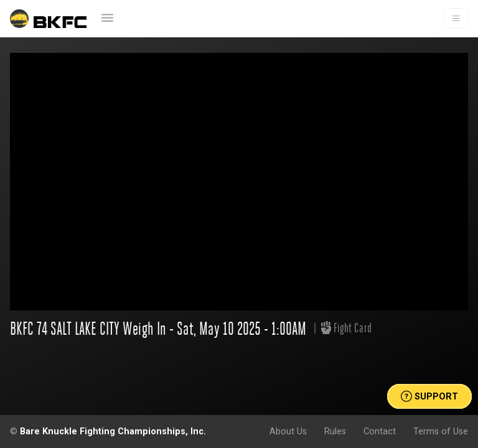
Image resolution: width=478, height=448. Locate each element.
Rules (335, 431)
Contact (380, 431)
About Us (288, 431)
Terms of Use (441, 431)
